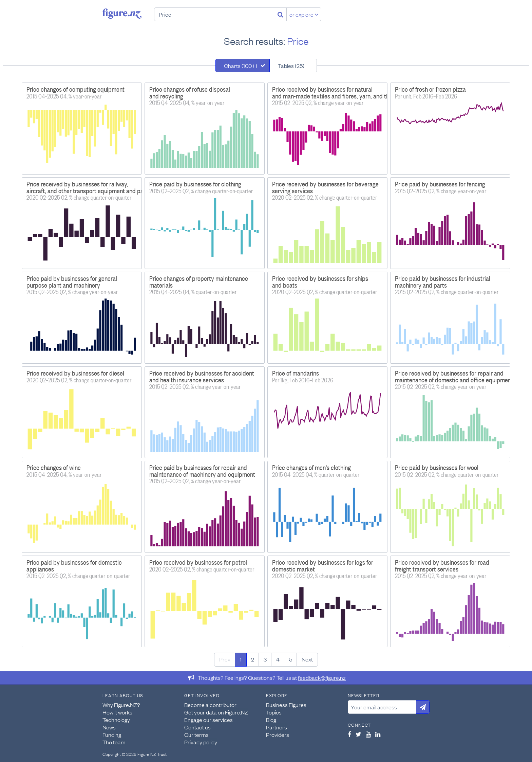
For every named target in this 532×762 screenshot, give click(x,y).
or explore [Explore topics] (304, 14)
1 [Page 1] (241, 659)
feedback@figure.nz (322, 677)
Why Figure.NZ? (121, 705)
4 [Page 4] (278, 659)
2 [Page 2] (253, 659)
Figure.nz (122, 14)
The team (114, 742)
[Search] (280, 14)
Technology (116, 720)
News (109, 727)
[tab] (243, 66)
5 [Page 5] (291, 659)
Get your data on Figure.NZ (216, 712)
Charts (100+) (241, 66)
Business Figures (286, 705)
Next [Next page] (307, 659)
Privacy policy (201, 742)
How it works (117, 712)
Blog (271, 720)
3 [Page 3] (265, 659)
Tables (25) (291, 66)
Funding (112, 734)
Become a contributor (210, 705)
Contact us (197, 727)
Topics (274, 712)
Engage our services (208, 720)
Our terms (196, 734)
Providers (278, 734)
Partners (277, 727)
